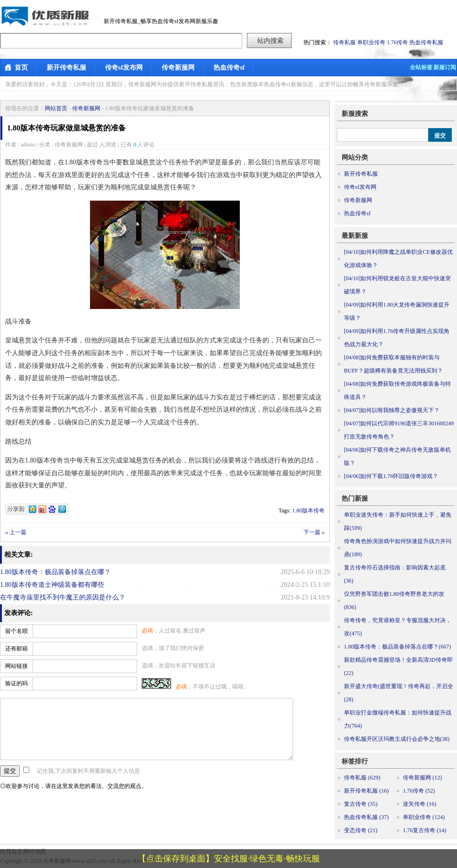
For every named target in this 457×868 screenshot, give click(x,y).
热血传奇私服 (426, 42)
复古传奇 (361, 804)
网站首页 (56, 108)
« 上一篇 (16, 532)
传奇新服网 (178, 68)
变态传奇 (361, 830)
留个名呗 (16, 631)
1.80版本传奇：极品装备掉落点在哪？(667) (397, 647)
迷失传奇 (420, 804)
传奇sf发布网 (124, 68)
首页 (21, 68)
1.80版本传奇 (308, 511)
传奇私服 (344, 42)
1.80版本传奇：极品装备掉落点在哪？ (55, 572)
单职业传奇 (371, 42)
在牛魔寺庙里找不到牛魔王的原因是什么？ (63, 597)
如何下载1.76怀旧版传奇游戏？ (391, 476)
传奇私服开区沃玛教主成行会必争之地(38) (397, 739)
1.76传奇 (397, 42)
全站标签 (421, 67)
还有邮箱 (16, 649)
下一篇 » (314, 532)
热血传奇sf (229, 68)
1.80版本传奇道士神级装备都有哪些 (52, 585)
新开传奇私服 (66, 68)
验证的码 (16, 683)
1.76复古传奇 (424, 830)
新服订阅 (445, 67)
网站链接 (16, 666)
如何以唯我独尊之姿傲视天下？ (392, 410)
